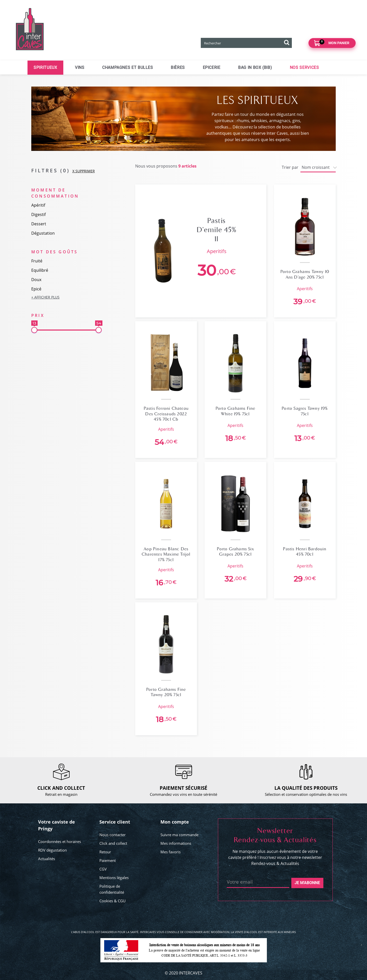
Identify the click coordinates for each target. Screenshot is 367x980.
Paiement (108, 860)
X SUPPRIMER (84, 171)
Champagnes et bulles (128, 67)
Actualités (47, 859)
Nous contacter (112, 835)
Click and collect (113, 843)
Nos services (304, 67)
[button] (66, 297)
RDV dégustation (52, 850)
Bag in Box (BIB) (255, 67)
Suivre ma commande (179, 835)
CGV (103, 869)
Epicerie (212, 67)
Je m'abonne (307, 883)
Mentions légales (114, 878)
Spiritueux (45, 67)
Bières (178, 67)
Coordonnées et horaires (60, 841)
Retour (105, 852)
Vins (80, 67)
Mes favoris (171, 852)
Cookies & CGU (112, 901)
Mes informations (176, 843)
